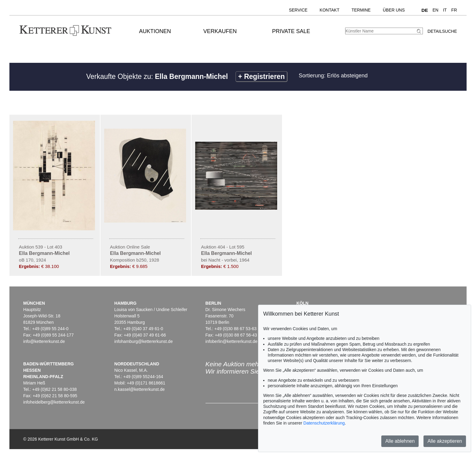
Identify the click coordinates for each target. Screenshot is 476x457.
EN (435, 10)
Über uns (394, 10)
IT (445, 10)
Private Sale (291, 31)
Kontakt (330, 10)
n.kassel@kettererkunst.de (140, 389)
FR (454, 10)
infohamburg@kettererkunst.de (144, 341)
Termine (361, 10)
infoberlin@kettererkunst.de (231, 341)
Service (298, 10)
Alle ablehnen (400, 441)
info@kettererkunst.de (44, 341)
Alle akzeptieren (445, 441)
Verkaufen (220, 31)
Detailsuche (442, 31)
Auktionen (155, 31)
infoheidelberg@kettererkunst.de (54, 402)
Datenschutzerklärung (324, 423)
